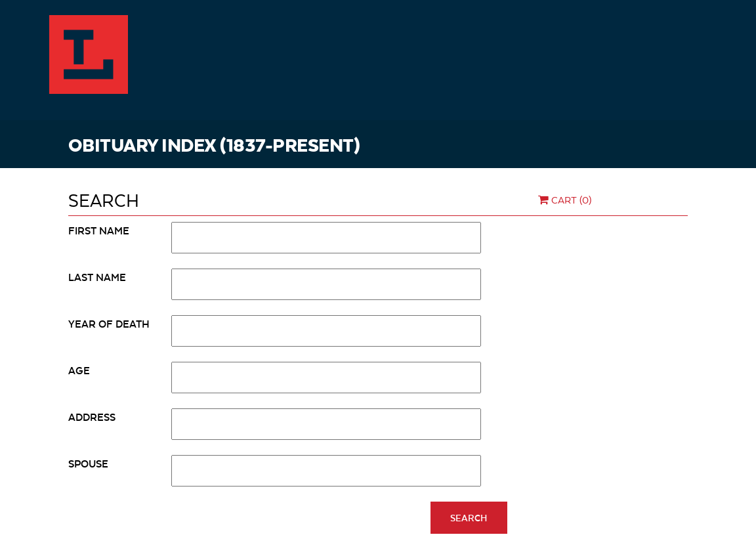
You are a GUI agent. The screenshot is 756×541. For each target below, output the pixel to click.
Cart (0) (563, 200)
